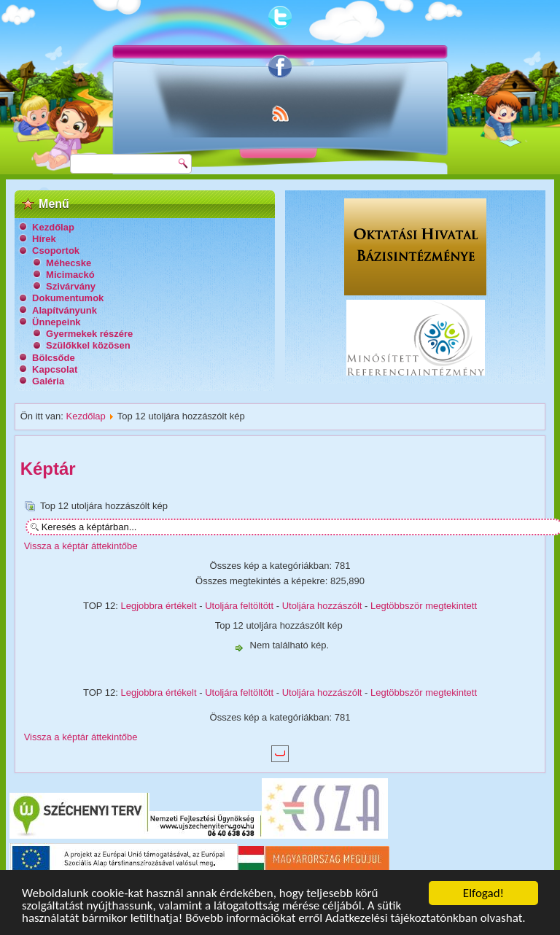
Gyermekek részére (89, 334)
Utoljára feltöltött (239, 606)
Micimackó (70, 275)
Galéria (48, 381)
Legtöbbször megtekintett (424, 606)
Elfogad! (483, 893)
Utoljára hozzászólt (322, 606)
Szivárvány (71, 286)
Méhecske (69, 263)
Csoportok (56, 251)
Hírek (44, 239)
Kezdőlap (53, 227)
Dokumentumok (68, 298)
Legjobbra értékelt (159, 606)
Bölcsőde (54, 358)
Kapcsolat (55, 369)
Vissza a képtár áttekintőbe (81, 546)
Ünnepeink (56, 322)
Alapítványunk (65, 310)
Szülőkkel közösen (88, 345)
